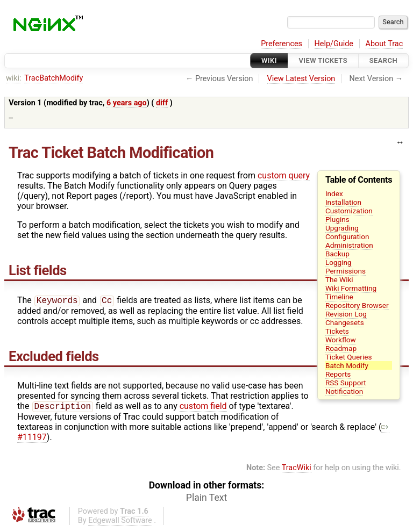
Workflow (341, 340)
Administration (349, 245)
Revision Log (346, 314)
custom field (203, 408)
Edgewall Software (120, 523)
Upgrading (342, 228)
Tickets (337, 331)
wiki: (14, 78)
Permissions (346, 271)
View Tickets (323, 60)
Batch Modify (347, 365)
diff (162, 103)
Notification (344, 391)
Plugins (337, 219)
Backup (337, 254)
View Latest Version (301, 79)
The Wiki (339, 279)
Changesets (345, 322)
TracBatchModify (54, 78)
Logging (339, 262)
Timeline (339, 297)
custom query (284, 175)
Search (383, 60)
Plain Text (206, 500)
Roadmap (341, 348)
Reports (338, 374)
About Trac (384, 44)
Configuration (347, 236)
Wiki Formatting (351, 288)
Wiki (269, 60)
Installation (343, 202)
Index (334, 193)
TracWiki (297, 470)
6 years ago (127, 103)
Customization (349, 211)
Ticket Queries (349, 357)
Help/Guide (334, 44)
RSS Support (346, 383)
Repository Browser (357, 305)
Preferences (282, 44)
